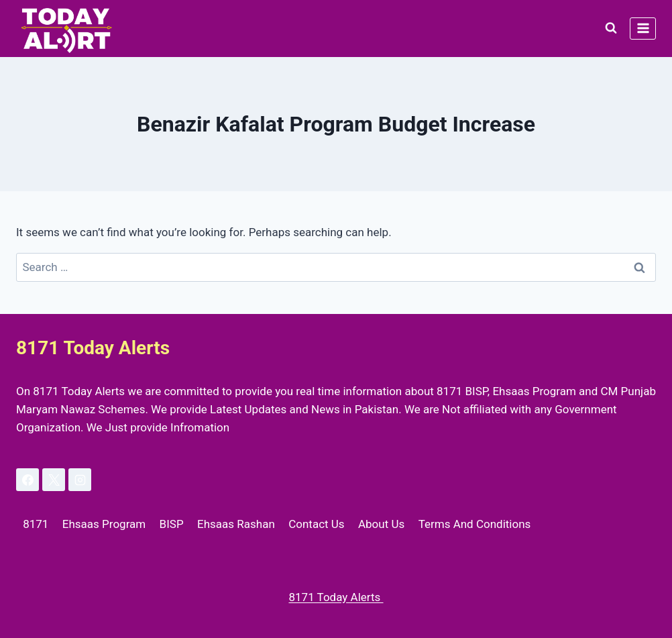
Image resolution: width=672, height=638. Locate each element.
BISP (172, 524)
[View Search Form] (611, 28)
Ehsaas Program (104, 524)
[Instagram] (80, 480)
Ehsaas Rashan (236, 524)
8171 (36, 524)
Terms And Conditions (475, 524)
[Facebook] (27, 480)
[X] (54, 480)
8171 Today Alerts (336, 597)
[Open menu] (643, 29)
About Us (381, 524)
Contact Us (316, 524)
